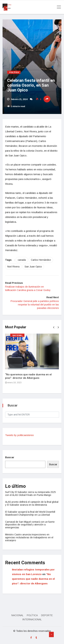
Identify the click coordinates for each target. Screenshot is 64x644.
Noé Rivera (13, 267)
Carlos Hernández (41, 260)
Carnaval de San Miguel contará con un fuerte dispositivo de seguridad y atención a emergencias (30, 525)
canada (22, 260)
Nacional (18, 335)
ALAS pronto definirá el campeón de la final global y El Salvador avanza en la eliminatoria (32, 503)
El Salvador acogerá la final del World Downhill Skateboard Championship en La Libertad (30, 513)
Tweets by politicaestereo (19, 435)
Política (14, 72)
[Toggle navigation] (58, 7)
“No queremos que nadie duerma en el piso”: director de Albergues (28, 376)
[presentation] (54, 327)
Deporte (47, 615)
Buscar (10, 457)
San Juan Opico (33, 267)
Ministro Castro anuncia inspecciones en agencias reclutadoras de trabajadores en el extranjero (29, 537)
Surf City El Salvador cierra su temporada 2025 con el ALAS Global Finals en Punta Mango (30, 494)
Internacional (32, 619)
